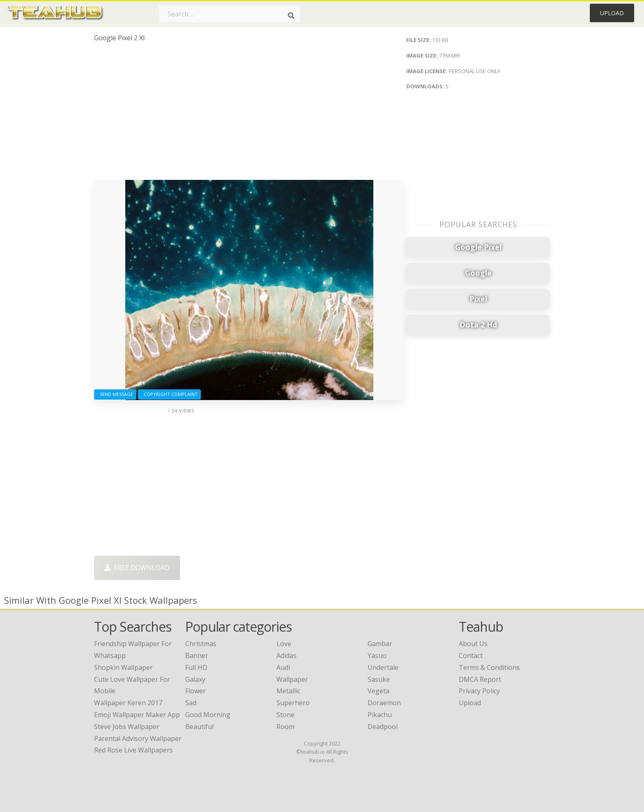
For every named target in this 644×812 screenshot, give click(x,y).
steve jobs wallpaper (127, 727)
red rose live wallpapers (133, 750)
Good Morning (208, 715)
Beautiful (199, 727)
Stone (285, 715)
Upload (612, 13)
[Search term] (230, 14)
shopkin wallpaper (123, 667)
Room (285, 727)
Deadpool (383, 727)
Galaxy (195, 679)
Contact (471, 656)
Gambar (380, 644)
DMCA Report (480, 679)
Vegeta (378, 691)
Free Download (137, 568)
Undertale (383, 667)
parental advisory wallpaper (138, 738)
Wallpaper (292, 679)
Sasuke (379, 679)
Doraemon (384, 703)
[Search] (291, 16)
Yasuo (377, 656)
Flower (195, 691)
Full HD (196, 667)
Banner (197, 656)
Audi (283, 667)
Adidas (286, 656)
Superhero (293, 703)
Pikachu (380, 715)
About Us (473, 644)
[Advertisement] (249, 114)
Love (284, 644)
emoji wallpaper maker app (137, 715)
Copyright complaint (169, 394)
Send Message (115, 394)
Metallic (288, 691)
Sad (191, 703)
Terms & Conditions (489, 667)
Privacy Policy (479, 691)
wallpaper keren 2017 (128, 703)
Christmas (201, 644)
